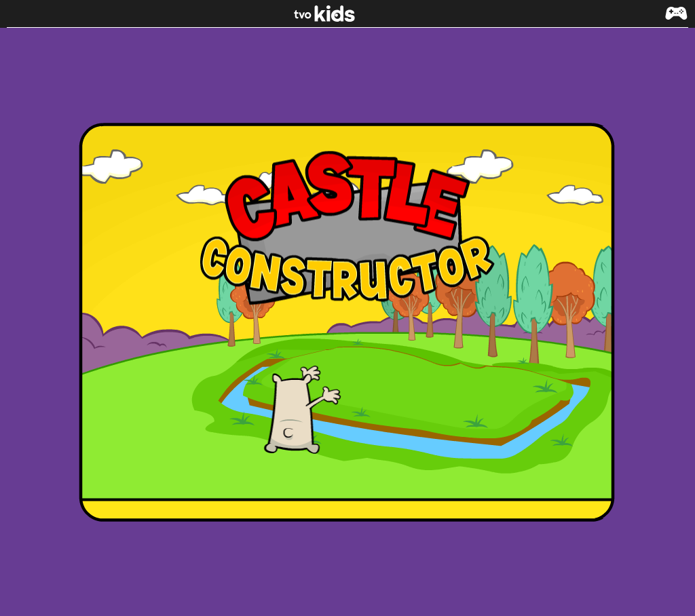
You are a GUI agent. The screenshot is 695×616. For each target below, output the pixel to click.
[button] (676, 20)
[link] (348, 14)
